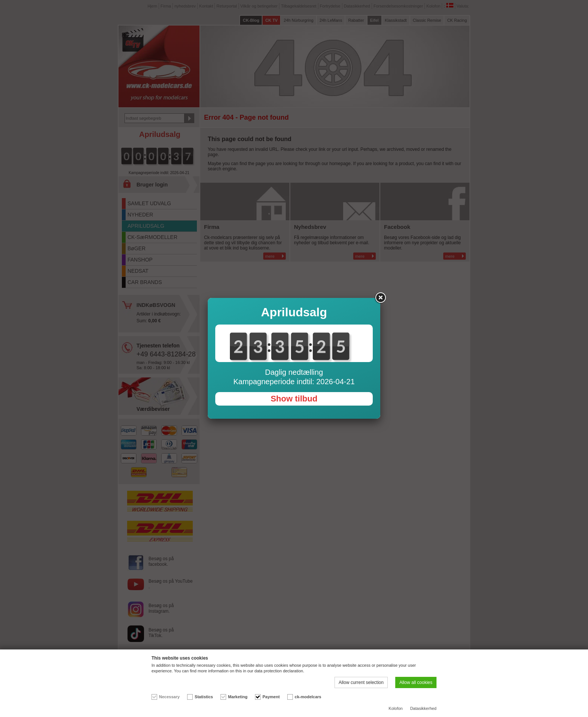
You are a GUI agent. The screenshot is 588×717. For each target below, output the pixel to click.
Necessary (169, 697)
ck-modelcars (308, 697)
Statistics (204, 697)
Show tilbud (294, 399)
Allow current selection (361, 682)
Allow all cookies (416, 682)
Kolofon (395, 708)
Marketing (238, 697)
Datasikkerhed (423, 708)
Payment (271, 697)
